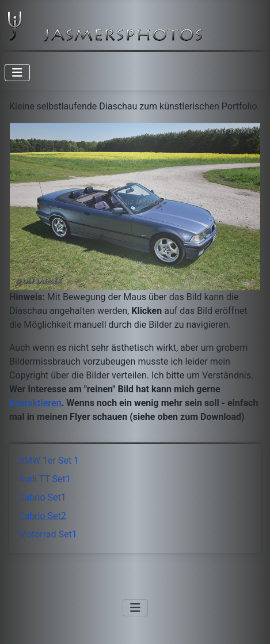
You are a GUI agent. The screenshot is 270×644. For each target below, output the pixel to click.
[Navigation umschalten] (17, 73)
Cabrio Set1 (42, 497)
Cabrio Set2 (42, 516)
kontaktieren (35, 403)
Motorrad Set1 (48, 534)
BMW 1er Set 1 (49, 461)
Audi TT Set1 (45, 479)
